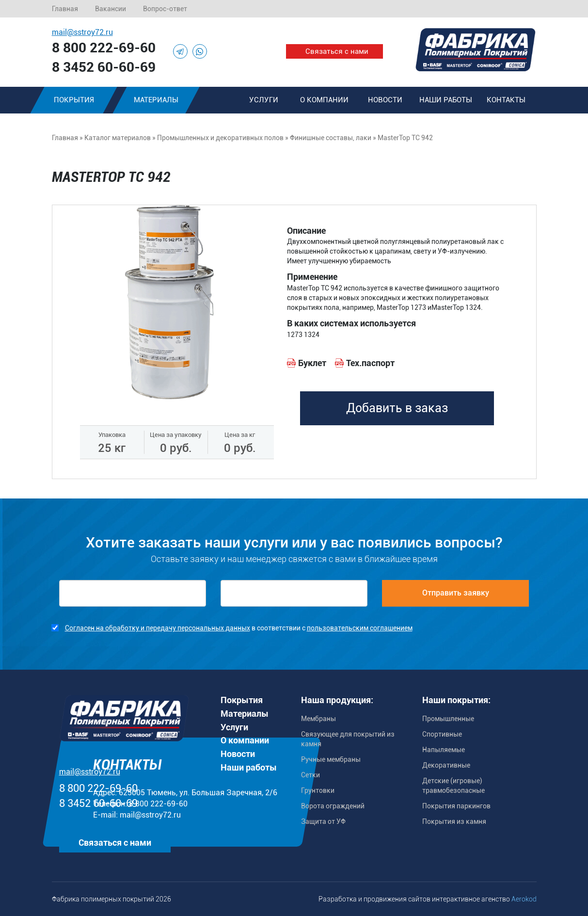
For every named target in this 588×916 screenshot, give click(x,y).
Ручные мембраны (331, 759)
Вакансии (111, 9)
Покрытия (73, 100)
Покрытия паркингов (456, 806)
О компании (324, 100)
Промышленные (448, 719)
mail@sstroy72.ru (82, 32)
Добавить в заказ (397, 408)
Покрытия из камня (454, 821)
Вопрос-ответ (165, 9)
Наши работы (446, 100)
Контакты (506, 100)
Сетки (310, 775)
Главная (65, 9)
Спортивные (442, 734)
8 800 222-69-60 (104, 48)
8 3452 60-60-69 (104, 67)
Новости (385, 100)
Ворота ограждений (333, 806)
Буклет (312, 363)
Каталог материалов (118, 138)
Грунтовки (318, 790)
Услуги (264, 100)
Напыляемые (444, 750)
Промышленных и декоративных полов (220, 138)
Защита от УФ (323, 821)
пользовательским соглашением (360, 628)
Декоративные (446, 765)
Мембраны (318, 719)
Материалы (156, 100)
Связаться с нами (337, 51)
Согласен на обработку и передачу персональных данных (158, 628)
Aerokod (524, 899)
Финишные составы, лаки (331, 138)
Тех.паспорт (370, 363)
